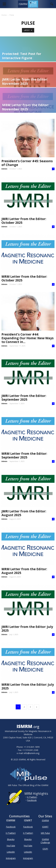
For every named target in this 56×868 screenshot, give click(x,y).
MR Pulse (45, 833)
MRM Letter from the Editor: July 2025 (28, 686)
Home (4, 15)
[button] (52, 4)
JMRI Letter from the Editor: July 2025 (27, 629)
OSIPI (45, 849)
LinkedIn (11, 852)
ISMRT (45, 827)
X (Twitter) (32, 797)
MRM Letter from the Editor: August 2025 (24, 571)
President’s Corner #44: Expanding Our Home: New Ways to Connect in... (28, 338)
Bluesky (11, 839)
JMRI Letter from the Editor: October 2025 (24, 221)
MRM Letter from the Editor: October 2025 (24, 278)
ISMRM (45, 820)
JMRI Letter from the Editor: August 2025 (24, 513)
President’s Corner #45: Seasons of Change (27, 163)
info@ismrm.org (32, 753)
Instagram (11, 858)
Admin (4, 169)
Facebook (32, 800)
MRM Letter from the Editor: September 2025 (24, 455)
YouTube (11, 846)
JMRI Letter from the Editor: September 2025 (24, 398)
